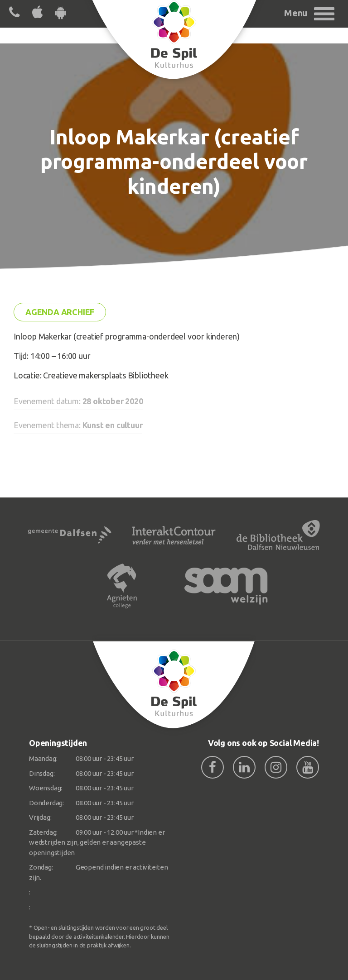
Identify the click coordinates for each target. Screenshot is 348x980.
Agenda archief (60, 312)
